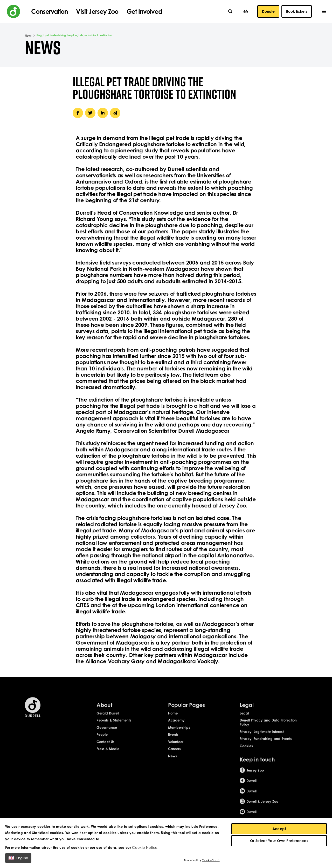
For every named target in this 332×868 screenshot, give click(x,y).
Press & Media (108, 754)
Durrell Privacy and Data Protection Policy (268, 728)
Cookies (246, 751)
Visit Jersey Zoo (97, 11)
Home (173, 718)
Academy (176, 725)
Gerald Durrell (108, 718)
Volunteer (176, 747)
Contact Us (105, 747)
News (28, 36)
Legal (244, 718)
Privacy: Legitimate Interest (262, 737)
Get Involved (144, 11)
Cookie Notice (145, 849)
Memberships (179, 733)
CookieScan (211, 862)
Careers (174, 754)
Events (173, 740)
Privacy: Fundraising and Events (266, 744)
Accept (279, 830)
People (102, 740)
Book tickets (297, 11)
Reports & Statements (114, 725)
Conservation (49, 11)
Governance (107, 733)
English (18, 860)
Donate (268, 11)
